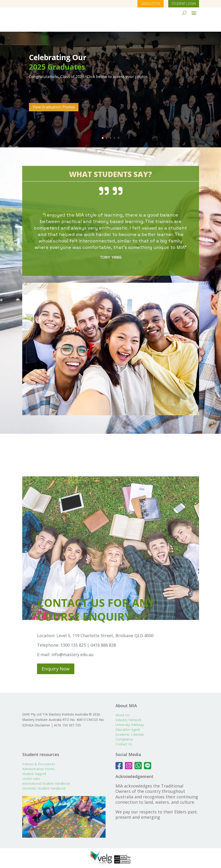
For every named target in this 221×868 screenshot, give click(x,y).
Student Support (34, 775)
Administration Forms (38, 770)
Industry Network (128, 706)
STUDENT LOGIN (184, 4)
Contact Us (124, 730)
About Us (122, 701)
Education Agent (128, 716)
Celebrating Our (58, 44)
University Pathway (130, 711)
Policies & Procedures (39, 765)
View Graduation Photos (54, 93)
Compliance (124, 726)
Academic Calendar (130, 721)
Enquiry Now (56, 655)
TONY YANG (111, 243)
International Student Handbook (46, 784)
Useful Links (31, 780)
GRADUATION (151, 4)
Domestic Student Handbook (44, 789)
